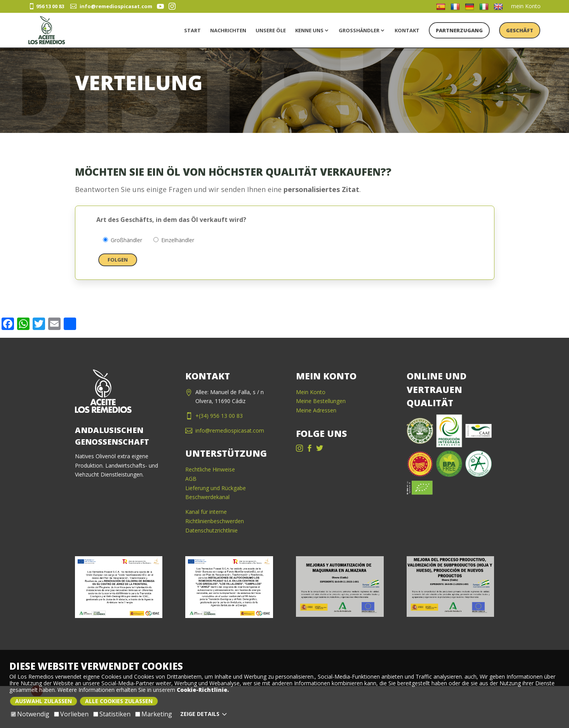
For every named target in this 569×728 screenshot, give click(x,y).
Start (192, 30)
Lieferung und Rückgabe (216, 488)
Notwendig (30, 714)
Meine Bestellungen (321, 401)
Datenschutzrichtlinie (211, 530)
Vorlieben (71, 714)
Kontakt (407, 30)
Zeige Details (204, 714)
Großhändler (359, 30)
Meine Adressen (316, 410)
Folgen (118, 260)
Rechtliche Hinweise (210, 469)
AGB (191, 479)
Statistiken (112, 714)
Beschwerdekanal (207, 497)
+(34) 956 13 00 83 (219, 416)
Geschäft (520, 30)
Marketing (154, 714)
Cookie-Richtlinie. (203, 690)
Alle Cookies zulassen (119, 701)
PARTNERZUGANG (459, 30)
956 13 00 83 (46, 6)
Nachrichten (228, 30)
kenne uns (309, 30)
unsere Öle (271, 30)
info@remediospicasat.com (111, 6)
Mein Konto (311, 392)
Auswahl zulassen (44, 701)
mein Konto (526, 6)
